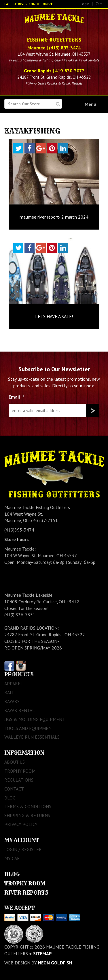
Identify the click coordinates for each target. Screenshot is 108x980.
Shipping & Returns (27, 815)
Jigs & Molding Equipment (35, 719)
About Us (15, 762)
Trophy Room (20, 771)
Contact (14, 789)
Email (17, 397)
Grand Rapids (38, 71)
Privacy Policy (21, 824)
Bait (9, 692)
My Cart (13, 858)
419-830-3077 (70, 71)
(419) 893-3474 (65, 48)
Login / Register (23, 849)
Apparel (14, 684)
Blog (10, 798)
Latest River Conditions (27, 4)
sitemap (42, 953)
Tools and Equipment (29, 728)
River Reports (26, 893)
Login (85, 4)
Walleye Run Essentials (32, 737)
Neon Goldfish (55, 963)
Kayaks (12, 701)
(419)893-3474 (19, 530)
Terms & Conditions (28, 806)
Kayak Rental (20, 710)
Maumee (36, 48)
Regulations (19, 780)
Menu (90, 104)
